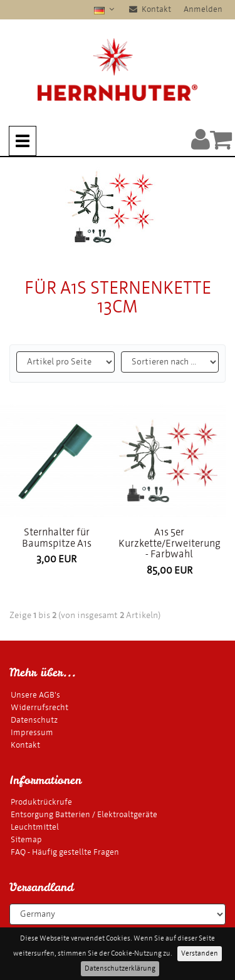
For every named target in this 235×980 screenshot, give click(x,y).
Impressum (32, 732)
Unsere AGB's (35, 695)
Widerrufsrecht (39, 707)
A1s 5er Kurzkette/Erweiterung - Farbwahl (170, 543)
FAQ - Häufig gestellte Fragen (65, 852)
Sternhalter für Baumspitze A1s (57, 538)
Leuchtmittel (35, 827)
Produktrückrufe (41, 802)
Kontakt (150, 9)
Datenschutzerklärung (120, 968)
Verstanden (200, 953)
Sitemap (26, 839)
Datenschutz (34, 720)
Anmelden (203, 9)
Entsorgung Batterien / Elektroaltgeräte (84, 814)
